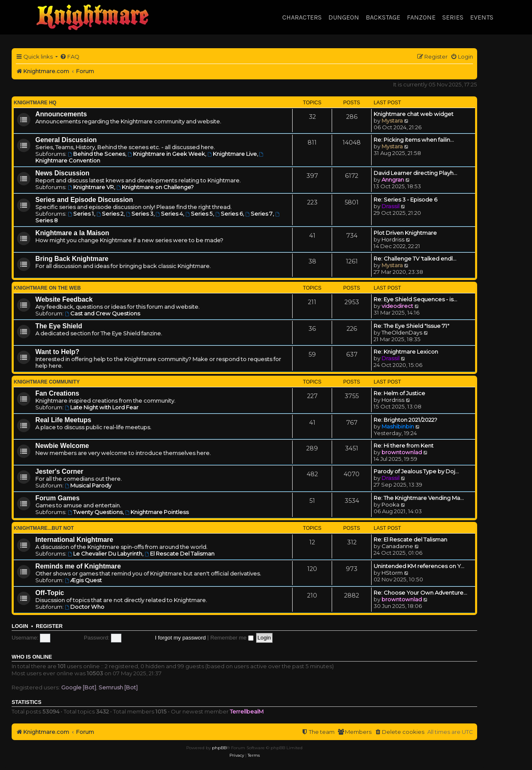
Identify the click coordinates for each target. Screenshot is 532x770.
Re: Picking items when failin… (414, 140)
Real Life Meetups (63, 420)
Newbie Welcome (62, 446)
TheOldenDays (402, 332)
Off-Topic (50, 593)
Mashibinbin (398, 426)
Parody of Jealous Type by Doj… (416, 471)
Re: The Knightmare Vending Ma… (419, 498)
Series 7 (259, 214)
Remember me (232, 638)
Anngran (393, 180)
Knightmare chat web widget (414, 114)
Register (49, 626)
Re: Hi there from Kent (404, 445)
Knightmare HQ (35, 103)
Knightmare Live (232, 154)
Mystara (392, 121)
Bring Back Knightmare (72, 259)
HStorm (392, 573)
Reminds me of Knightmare (78, 566)
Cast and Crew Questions (102, 313)
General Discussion (66, 140)
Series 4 (170, 214)
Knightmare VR (91, 187)
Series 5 (199, 214)
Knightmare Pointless (157, 512)
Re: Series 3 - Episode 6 (405, 199)
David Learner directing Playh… (415, 173)
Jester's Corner (59, 471)
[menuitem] (70, 57)
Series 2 (110, 214)
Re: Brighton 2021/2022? (405, 420)
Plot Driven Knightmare (405, 233)
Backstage (383, 17)
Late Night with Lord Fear (102, 407)
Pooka (390, 504)
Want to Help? (57, 352)
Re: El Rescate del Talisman (410, 539)
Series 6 (229, 214)
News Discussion (62, 173)
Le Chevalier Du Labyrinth (105, 554)
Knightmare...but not (44, 528)
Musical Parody (88, 485)
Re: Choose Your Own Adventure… (420, 593)
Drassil (390, 206)
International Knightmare (74, 540)
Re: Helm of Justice (399, 393)
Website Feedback (64, 299)
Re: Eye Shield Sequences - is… (415, 299)
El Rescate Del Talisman (180, 554)
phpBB (219, 748)
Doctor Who (85, 607)
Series (453, 17)
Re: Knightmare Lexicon (406, 352)
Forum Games (57, 498)
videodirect (397, 306)
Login (20, 626)
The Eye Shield (59, 326)
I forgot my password (180, 638)
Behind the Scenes (96, 154)
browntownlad (402, 452)
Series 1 (81, 214)
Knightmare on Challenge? (155, 187)
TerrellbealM (247, 711)
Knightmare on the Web (47, 288)
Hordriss (393, 239)
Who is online (32, 657)
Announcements (61, 114)
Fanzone (421, 17)
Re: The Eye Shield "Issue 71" (411, 326)
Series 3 (140, 214)
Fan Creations (57, 393)
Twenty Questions (95, 512)
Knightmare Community (47, 382)
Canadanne (397, 546)
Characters (302, 17)
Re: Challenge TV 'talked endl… (415, 258)
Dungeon (344, 17)
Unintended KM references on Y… (419, 566)
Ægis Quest (83, 580)
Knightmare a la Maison (72, 233)
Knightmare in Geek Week (166, 154)
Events (482, 17)
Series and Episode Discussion (84, 200)
